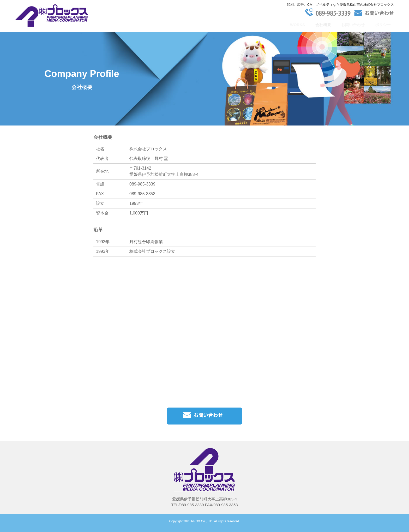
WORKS (298, 25)
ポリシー (383, 25)
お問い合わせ (353, 25)
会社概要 (323, 25)
